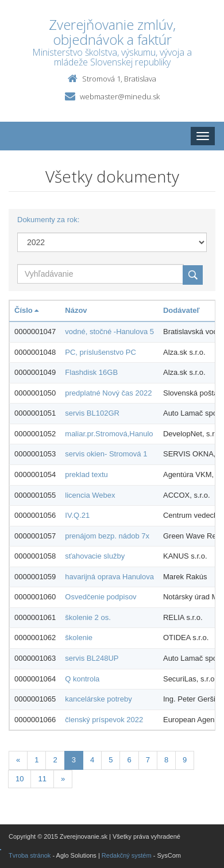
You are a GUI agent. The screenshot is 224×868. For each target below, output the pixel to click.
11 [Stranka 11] (42, 779)
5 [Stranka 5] (111, 760)
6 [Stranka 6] (129, 760)
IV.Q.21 (77, 515)
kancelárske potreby (98, 699)
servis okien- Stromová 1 (106, 454)
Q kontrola (82, 679)
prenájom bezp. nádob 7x (107, 536)
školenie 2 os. (88, 617)
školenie (79, 638)
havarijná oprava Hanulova (109, 577)
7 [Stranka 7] (148, 760)
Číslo (26, 310)
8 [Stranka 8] (166, 760)
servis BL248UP (92, 658)
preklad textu (86, 474)
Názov (76, 310)
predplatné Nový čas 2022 (108, 393)
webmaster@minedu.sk (120, 96)
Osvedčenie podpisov (101, 597)
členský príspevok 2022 (104, 720)
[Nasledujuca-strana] (63, 779)
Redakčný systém (127, 855)
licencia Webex (90, 495)
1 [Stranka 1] (36, 760)
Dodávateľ (181, 310)
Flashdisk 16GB (91, 372)
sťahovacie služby (95, 556)
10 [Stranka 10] (20, 779)
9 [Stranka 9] (185, 760)
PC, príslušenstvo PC (101, 352)
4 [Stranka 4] (92, 760)
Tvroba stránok (30, 855)
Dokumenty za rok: (48, 220)
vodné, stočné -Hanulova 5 (109, 332)
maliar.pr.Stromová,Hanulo (109, 434)
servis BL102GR (92, 413)
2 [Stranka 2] (55, 760)
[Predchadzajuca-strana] (18, 760)
